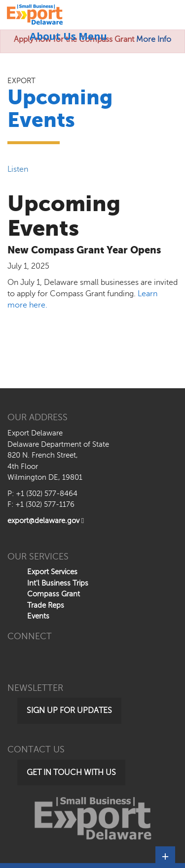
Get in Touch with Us (71, 773)
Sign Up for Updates (69, 711)
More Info (154, 39)
